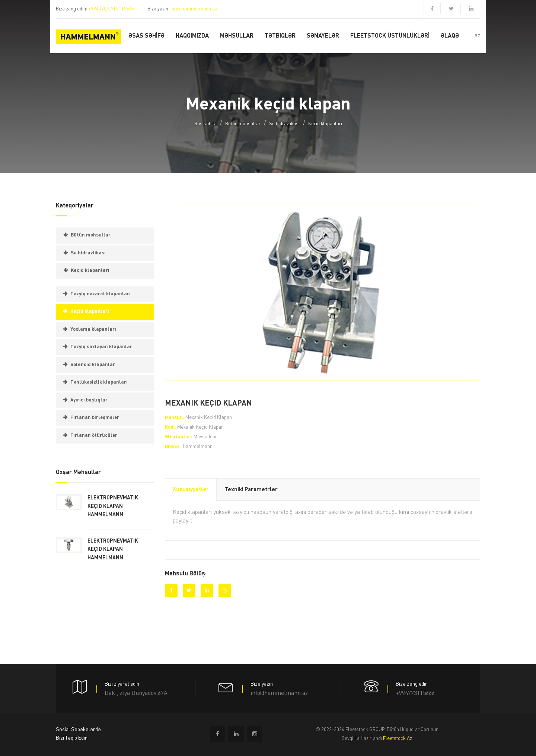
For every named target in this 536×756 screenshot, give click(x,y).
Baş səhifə (205, 124)
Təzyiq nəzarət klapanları (100, 294)
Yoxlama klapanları (93, 329)
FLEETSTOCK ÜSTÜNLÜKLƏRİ (390, 36)
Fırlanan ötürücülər (94, 436)
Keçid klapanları (325, 124)
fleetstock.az (398, 739)
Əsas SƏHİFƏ (146, 36)
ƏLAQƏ (450, 36)
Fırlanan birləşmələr (95, 418)
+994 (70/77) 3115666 (111, 9)
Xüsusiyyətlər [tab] (191, 490)
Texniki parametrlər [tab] (251, 490)
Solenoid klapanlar (93, 365)
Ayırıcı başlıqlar (89, 400)
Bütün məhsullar (243, 124)
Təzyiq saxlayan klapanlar (101, 347)
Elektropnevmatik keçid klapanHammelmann (113, 506)
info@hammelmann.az (194, 9)
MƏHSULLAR (237, 36)
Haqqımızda (192, 36)
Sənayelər (323, 36)
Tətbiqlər (280, 36)
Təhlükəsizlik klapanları (99, 382)
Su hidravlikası (284, 124)
